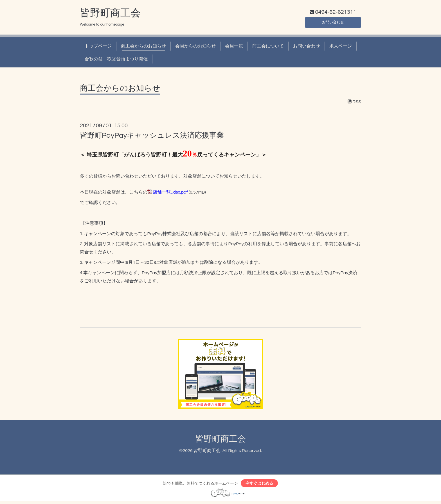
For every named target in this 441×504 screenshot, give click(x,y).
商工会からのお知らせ (143, 47)
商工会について (268, 47)
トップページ (98, 47)
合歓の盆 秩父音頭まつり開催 (116, 60)
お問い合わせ (333, 22)
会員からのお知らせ (195, 47)
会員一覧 (234, 47)
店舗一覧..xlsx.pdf (170, 194)
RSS (354, 103)
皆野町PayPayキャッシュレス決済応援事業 (152, 137)
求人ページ (341, 47)
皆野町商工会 (110, 14)
